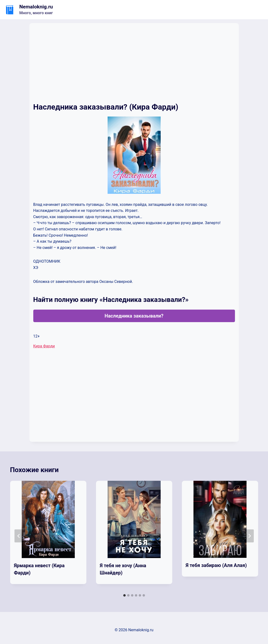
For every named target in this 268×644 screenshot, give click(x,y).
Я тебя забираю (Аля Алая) (216, 565)
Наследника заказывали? (134, 316)
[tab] (124, 595)
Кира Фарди (44, 346)
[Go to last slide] (19, 536)
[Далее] (249, 536)
